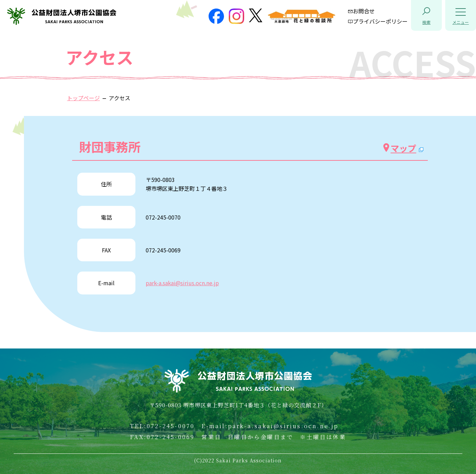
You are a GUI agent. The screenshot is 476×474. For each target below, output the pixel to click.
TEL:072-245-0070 (162, 426)
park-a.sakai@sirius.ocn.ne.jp (182, 283)
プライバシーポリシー (378, 21)
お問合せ (361, 11)
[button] (426, 15)
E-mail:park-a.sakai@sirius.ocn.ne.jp (270, 426)
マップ (399, 148)
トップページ (83, 98)
